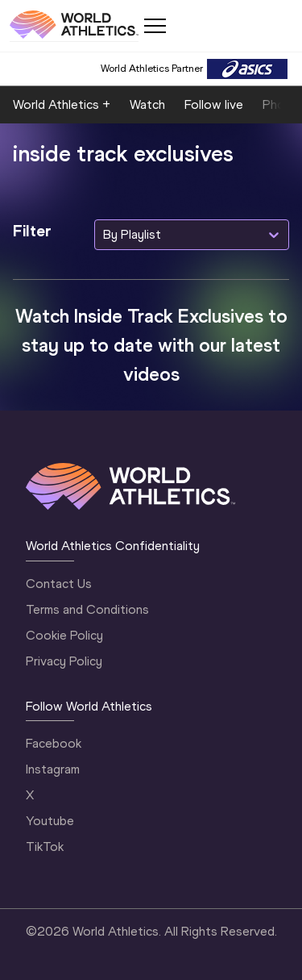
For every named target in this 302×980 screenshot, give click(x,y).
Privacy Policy (64, 661)
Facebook (54, 743)
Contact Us (59, 584)
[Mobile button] (155, 26)
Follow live (214, 104)
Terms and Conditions (87, 609)
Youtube (50, 821)
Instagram (53, 769)
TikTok (45, 847)
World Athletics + (62, 104)
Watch (147, 104)
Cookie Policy (64, 635)
